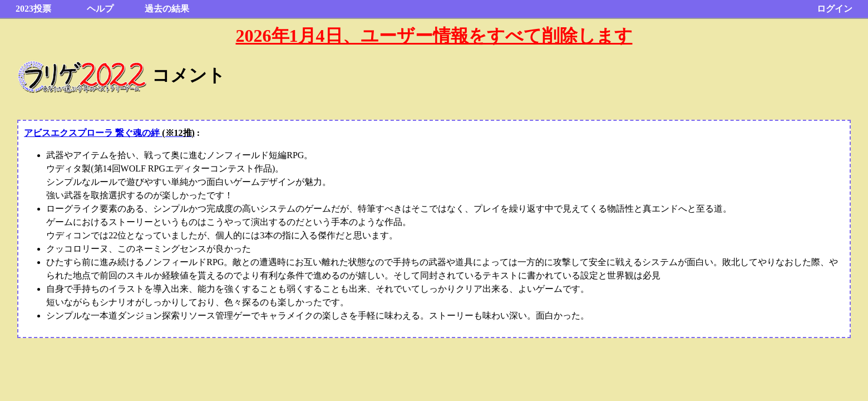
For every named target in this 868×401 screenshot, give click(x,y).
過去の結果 (167, 9)
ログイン (835, 9)
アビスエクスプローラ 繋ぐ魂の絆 (109, 133)
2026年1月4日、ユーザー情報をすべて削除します (434, 36)
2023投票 (33, 9)
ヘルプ (100, 9)
